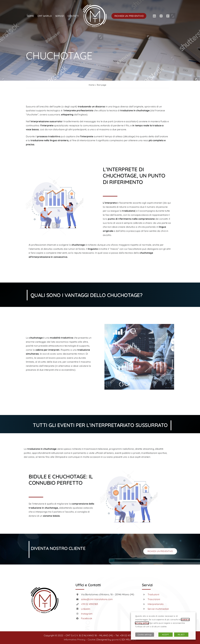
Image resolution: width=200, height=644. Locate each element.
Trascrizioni (154, 599)
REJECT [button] (181, 635)
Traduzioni (153, 594)
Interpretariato (156, 604)
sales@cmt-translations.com (97, 599)
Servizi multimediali (158, 609)
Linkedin (86, 609)
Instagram (87, 614)
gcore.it (116, 639)
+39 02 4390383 (89, 604)
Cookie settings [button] (145, 635)
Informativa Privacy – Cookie (80, 639)
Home (92, 85)
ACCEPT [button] (166, 635)
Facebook (87, 618)
